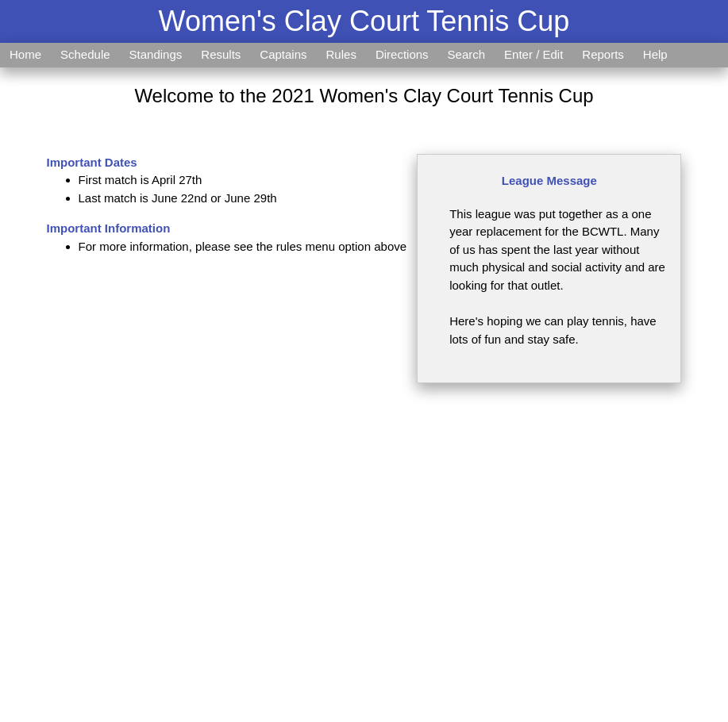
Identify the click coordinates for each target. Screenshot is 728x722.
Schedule (85, 54)
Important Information (109, 228)
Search (467, 54)
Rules (341, 54)
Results (221, 54)
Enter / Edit (533, 54)
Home (25, 54)
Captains (283, 54)
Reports (603, 54)
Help (655, 54)
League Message (549, 180)
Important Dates (92, 162)
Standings (156, 54)
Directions (402, 54)
